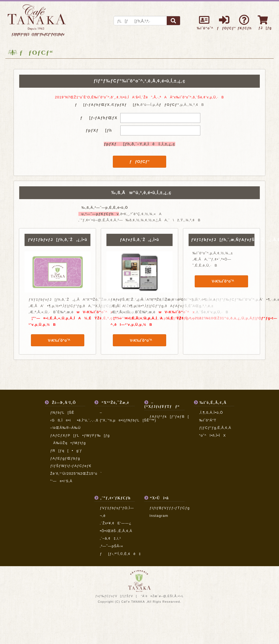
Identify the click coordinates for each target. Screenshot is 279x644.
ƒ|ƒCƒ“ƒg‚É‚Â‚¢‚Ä (215, 428)
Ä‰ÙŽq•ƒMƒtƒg (68, 443)
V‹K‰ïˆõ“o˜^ (58, 340)
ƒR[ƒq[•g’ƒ (66, 451)
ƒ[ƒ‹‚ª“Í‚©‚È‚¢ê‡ (120, 554)
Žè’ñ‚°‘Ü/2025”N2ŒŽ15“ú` (76, 474)
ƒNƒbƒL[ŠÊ (62, 412)
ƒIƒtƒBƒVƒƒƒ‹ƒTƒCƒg (170, 508)
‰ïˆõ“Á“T (208, 420)
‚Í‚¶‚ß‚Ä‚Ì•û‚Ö (211, 412)
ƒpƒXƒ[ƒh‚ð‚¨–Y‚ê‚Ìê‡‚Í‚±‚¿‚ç (139, 144)
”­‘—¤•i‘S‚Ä (61, 481)
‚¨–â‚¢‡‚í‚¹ (110, 538)
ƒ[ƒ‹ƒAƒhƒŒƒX (99, 118)
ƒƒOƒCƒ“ (139, 161)
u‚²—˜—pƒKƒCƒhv (99, 214)
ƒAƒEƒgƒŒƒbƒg (65, 458)
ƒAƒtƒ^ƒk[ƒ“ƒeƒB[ (169, 416)
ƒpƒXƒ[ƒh (99, 130)
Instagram (159, 516)
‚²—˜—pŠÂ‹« (111, 546)
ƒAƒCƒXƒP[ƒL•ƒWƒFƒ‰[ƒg (80, 435)
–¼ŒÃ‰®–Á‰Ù (65, 428)
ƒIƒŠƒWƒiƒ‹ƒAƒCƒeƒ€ (71, 466)
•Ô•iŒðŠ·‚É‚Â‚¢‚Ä (116, 531)
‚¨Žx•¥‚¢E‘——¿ (116, 523)
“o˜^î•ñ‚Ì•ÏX (213, 435)
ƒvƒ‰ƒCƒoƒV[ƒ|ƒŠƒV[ (116, 596)
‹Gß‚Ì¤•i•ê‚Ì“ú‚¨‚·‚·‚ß (77, 420)
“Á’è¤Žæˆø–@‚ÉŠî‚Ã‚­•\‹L (162, 596)
